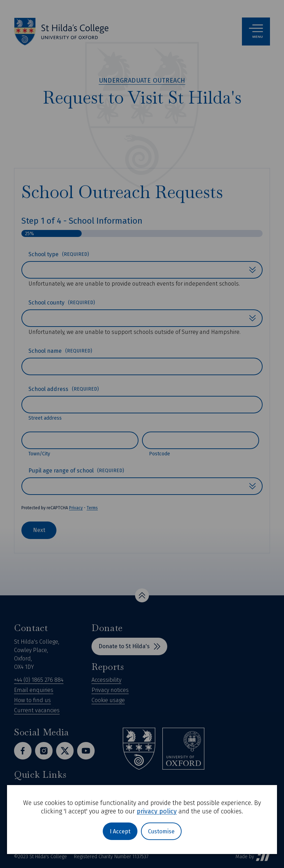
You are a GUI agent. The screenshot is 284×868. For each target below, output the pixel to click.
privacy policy (157, 811)
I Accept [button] (120, 831)
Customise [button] (161, 831)
